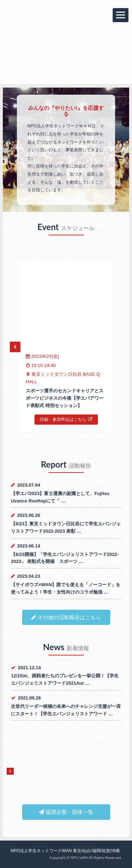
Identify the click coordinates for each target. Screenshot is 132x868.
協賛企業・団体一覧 (66, 812)
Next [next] (117, 347)
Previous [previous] (15, 347)
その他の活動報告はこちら (66, 617)
